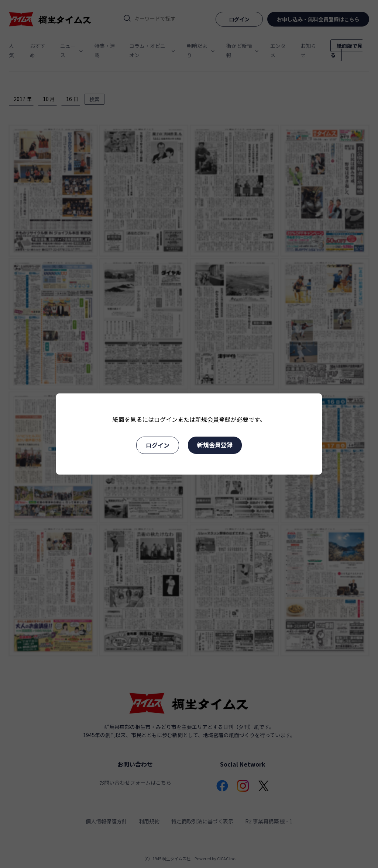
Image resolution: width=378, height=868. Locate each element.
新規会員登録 (215, 445)
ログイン (158, 445)
